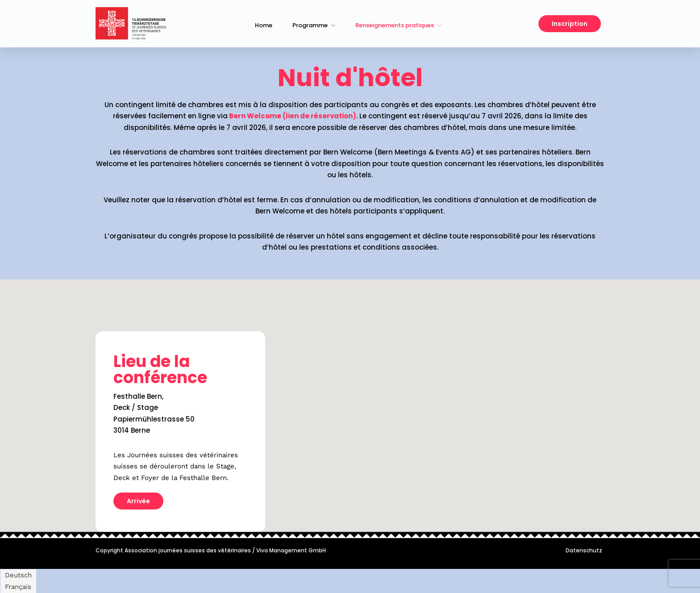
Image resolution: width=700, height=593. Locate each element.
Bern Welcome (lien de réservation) (293, 116)
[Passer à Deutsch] (18, 575)
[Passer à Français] (18, 587)
